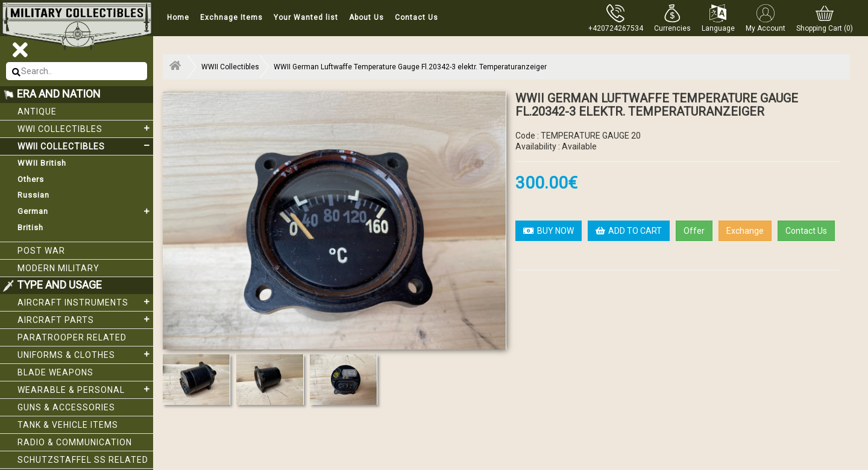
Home (178, 17)
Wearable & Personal (85, 389)
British (30, 227)
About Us (366, 17)
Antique (37, 111)
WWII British (42, 163)
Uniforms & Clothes (85, 354)
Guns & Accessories (66, 407)
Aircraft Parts (85, 319)
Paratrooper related (72, 337)
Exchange (745, 231)
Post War (41, 251)
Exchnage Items (231, 17)
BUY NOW (549, 231)
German (85, 211)
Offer (694, 231)
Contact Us (417, 17)
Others (31, 179)
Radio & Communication (75, 442)
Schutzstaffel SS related (83, 460)
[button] (672, 18)
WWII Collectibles (85, 146)
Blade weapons (55, 372)
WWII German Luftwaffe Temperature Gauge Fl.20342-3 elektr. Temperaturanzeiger (410, 67)
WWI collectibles (85, 128)
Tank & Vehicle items (68, 425)
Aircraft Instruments (85, 302)
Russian (33, 195)
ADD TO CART (629, 231)
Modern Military (58, 268)
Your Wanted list (306, 17)
